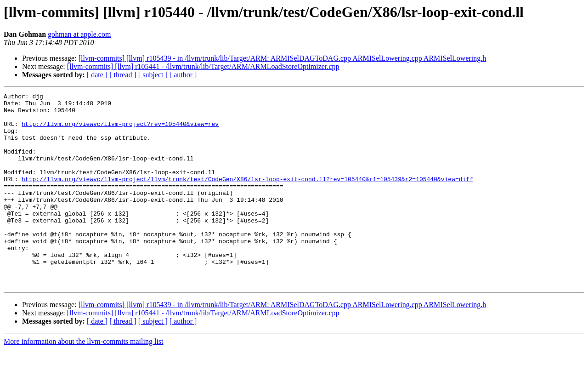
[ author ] (183, 75)
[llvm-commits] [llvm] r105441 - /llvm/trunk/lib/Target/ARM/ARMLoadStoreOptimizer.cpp (203, 66)
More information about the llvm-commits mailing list (84, 380)
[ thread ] (123, 75)
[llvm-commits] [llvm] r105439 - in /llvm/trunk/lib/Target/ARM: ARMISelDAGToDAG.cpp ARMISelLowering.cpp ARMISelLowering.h (283, 58)
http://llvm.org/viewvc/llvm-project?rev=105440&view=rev (120, 131)
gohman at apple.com (79, 34)
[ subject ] (153, 75)
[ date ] (97, 75)
